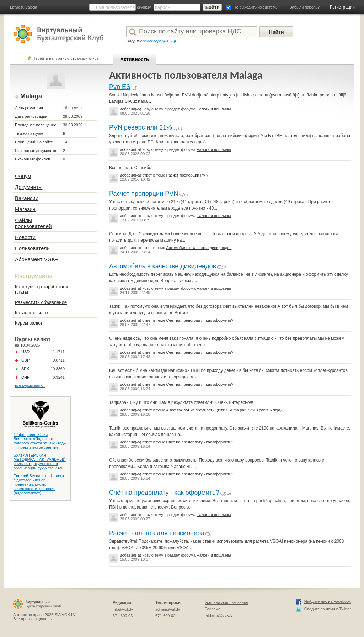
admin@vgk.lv (168, 609)
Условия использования (226, 602)
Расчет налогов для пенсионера (157, 533)
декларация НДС (162, 41)
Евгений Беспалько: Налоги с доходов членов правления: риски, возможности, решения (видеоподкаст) (39, 484)
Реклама (213, 609)
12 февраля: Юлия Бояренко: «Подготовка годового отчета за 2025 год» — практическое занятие (40, 441)
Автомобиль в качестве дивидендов (199, 248)
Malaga (31, 96)
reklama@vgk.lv (219, 615)
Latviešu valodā (23, 7)
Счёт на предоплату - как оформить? (200, 320)
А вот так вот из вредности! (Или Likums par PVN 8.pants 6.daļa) (224, 410)
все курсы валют (30, 385)
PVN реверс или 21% (141, 127)
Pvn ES (120, 87)
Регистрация (342, 7)
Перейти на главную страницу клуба (66, 58)
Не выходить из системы (256, 7)
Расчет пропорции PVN (187, 175)
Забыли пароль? (305, 7)
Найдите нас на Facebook (328, 601)
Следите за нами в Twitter (328, 609)
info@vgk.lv (123, 609)
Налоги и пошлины (214, 109)
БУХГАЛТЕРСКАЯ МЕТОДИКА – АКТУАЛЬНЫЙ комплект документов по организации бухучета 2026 (40, 462)
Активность (135, 59)
